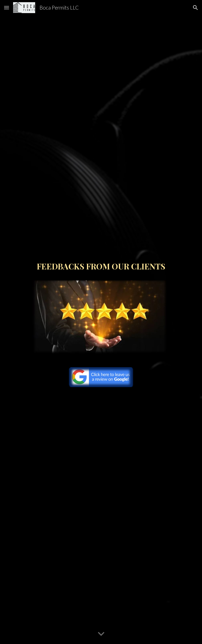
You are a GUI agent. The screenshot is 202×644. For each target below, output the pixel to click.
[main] (101, 269)
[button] (7, 8)
